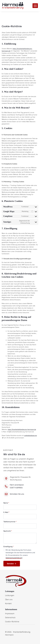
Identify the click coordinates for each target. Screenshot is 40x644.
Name (6, 503)
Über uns (9, 599)
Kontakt (8, 603)
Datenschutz (10, 617)
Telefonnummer (10, 522)
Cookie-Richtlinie (12, 622)
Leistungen (10, 595)
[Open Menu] (35, 6)
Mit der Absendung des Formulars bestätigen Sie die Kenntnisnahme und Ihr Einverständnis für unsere (20, 554)
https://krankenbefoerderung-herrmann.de (22, 429)
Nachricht (8, 531)
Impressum (10, 614)
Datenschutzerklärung (14, 558)
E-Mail (6, 512)
